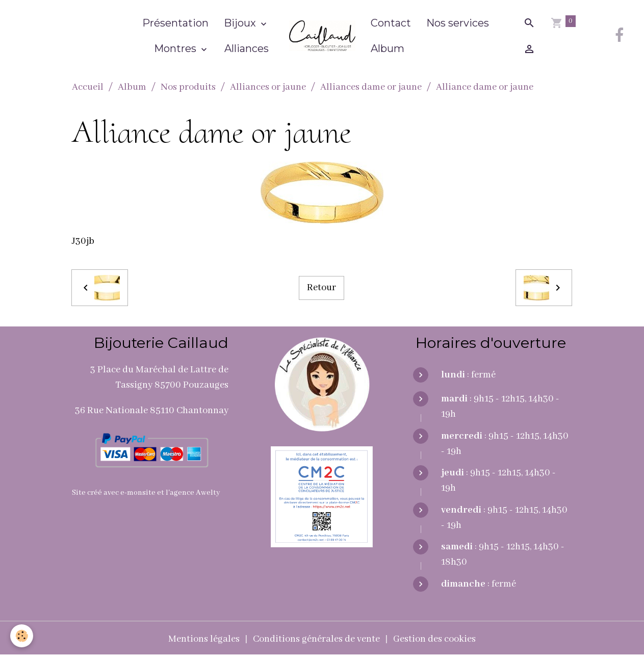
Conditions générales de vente (316, 639)
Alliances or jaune (268, 87)
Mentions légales (204, 639)
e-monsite (138, 493)
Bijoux (241, 23)
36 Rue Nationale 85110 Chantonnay (152, 411)
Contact (391, 23)
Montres (176, 48)
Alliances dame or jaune (371, 87)
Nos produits (188, 87)
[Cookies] (22, 636)
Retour (321, 288)
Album (388, 48)
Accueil (88, 87)
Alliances (247, 48)
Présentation (175, 23)
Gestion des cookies (434, 639)
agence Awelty (195, 493)
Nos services (458, 23)
